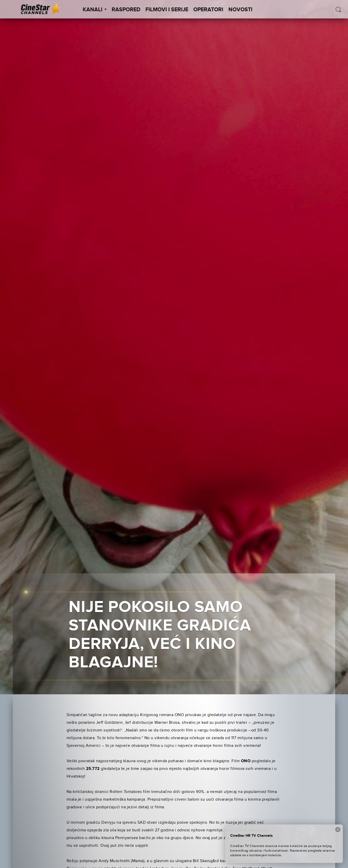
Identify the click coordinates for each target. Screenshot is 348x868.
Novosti (240, 10)
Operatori (208, 10)
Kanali (95, 10)
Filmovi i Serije (167, 10)
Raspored (126, 10)
